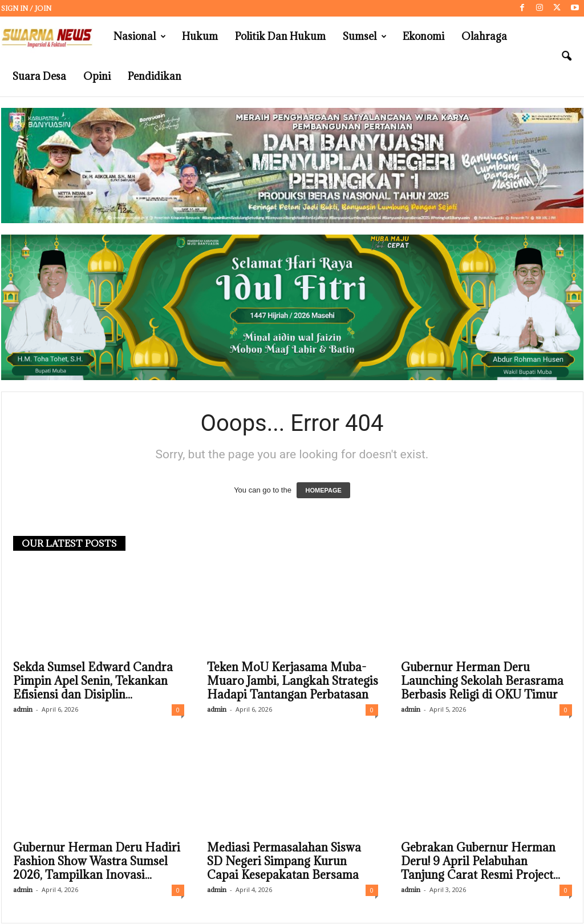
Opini (97, 76)
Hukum (200, 36)
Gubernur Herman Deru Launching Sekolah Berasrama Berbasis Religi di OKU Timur (482, 681)
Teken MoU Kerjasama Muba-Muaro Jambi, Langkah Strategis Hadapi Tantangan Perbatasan (293, 681)
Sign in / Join (26, 8)
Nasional (140, 37)
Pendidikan (155, 76)
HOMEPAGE (323, 491)
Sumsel (365, 37)
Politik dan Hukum (280, 36)
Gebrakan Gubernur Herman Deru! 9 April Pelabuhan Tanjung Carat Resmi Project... (480, 862)
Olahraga (484, 36)
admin (23, 710)
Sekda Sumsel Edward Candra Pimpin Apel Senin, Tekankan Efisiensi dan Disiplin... (93, 681)
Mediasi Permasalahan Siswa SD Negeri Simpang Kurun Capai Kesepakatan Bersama (284, 862)
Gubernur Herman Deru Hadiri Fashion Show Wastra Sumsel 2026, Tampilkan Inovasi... (97, 862)
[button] (566, 57)
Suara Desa (39, 76)
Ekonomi (423, 36)
